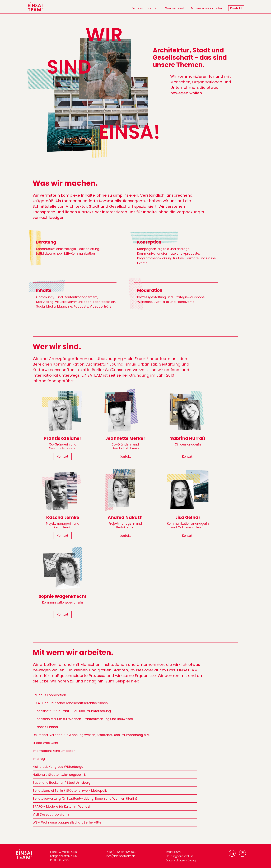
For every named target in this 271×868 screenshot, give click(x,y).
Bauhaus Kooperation (49, 695)
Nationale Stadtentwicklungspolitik (59, 775)
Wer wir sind (175, 8)
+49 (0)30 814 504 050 (121, 852)
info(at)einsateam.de (121, 856)
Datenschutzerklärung (181, 860)
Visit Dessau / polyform (51, 814)
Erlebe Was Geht (45, 743)
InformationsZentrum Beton (54, 751)
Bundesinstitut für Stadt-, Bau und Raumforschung (72, 711)
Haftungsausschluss (180, 856)
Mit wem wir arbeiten (207, 8)
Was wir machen (145, 8)
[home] (35, 7)
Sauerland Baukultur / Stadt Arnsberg (62, 783)
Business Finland (45, 727)
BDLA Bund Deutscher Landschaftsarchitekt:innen (70, 703)
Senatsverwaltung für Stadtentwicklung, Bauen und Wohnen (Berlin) (85, 799)
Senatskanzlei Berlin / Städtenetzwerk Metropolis (70, 791)
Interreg (39, 759)
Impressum (173, 852)
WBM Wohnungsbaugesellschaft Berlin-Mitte (67, 822)
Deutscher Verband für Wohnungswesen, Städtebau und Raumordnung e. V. (91, 735)
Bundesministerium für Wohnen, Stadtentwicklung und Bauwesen (83, 719)
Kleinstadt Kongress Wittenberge (58, 767)
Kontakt (236, 8)
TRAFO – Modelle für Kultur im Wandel (61, 806)
